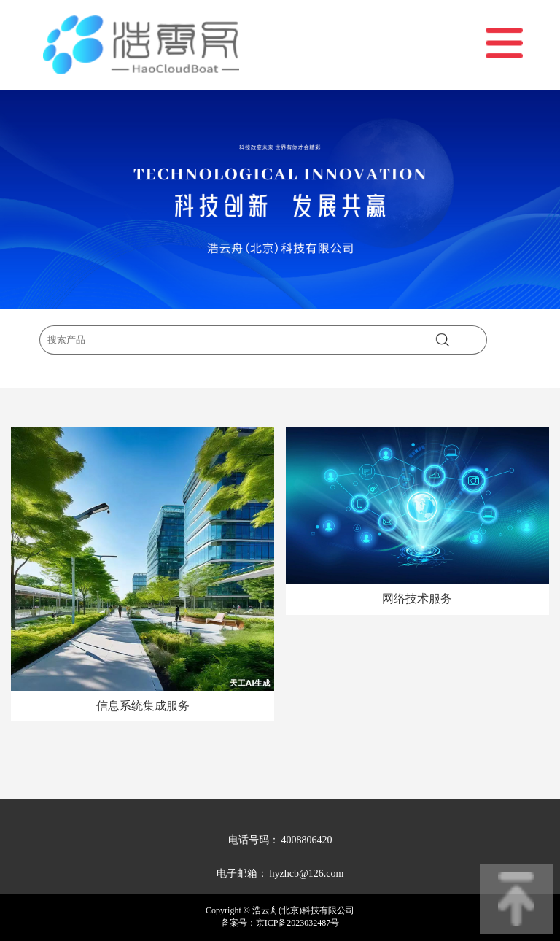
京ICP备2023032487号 (298, 923)
